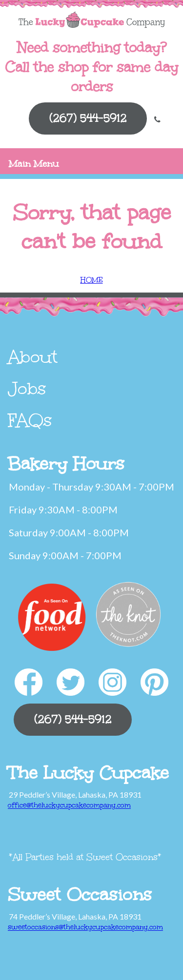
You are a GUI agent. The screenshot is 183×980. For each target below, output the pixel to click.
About (33, 357)
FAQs (30, 420)
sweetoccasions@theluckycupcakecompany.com (85, 927)
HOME (92, 280)
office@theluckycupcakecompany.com (69, 805)
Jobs (27, 389)
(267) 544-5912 (88, 118)
